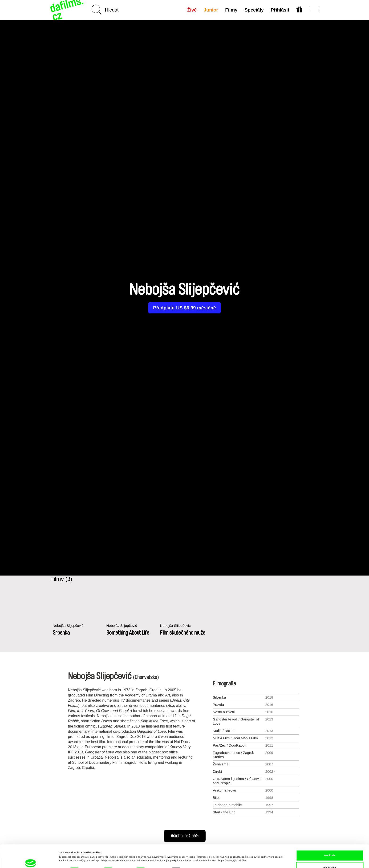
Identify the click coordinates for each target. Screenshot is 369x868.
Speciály (254, 10)
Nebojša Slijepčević (68, 626)
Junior (211, 10)
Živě (192, 10)
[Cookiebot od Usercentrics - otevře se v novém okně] (30, 860)
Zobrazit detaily (197, 850)
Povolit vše (330, 833)
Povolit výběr (330, 845)
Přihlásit (280, 10)
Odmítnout (330, 857)
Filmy (231, 10)
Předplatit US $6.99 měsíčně (184, 308)
